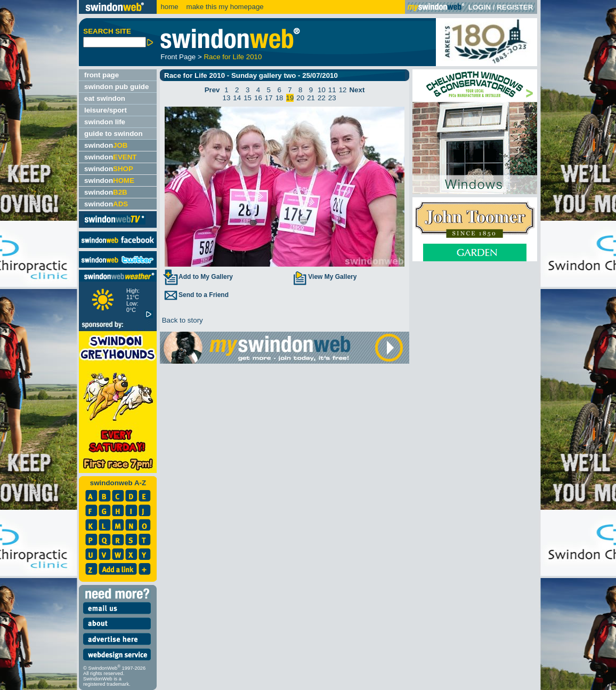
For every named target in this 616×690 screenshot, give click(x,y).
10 (322, 90)
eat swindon (105, 98)
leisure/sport (106, 110)
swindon (106, 145)
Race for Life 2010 (233, 57)
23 (332, 98)
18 (279, 98)
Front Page (178, 57)
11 (332, 90)
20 (300, 98)
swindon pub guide (116, 87)
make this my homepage (224, 7)
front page (102, 75)
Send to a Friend (196, 295)
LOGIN (480, 7)
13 (227, 98)
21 (311, 98)
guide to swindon (114, 134)
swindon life (105, 122)
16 (258, 98)
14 (237, 98)
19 (290, 98)
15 (248, 98)
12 (343, 90)
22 (322, 98)
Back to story (181, 320)
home (169, 7)
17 (269, 98)
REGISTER (515, 7)
